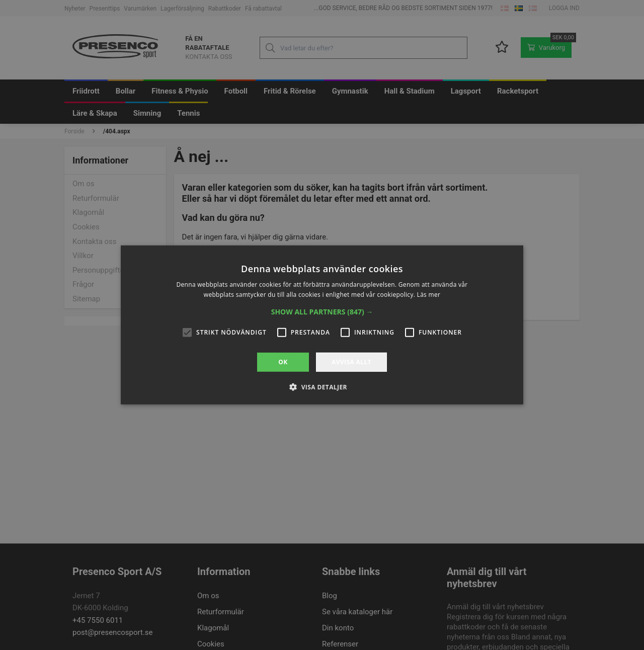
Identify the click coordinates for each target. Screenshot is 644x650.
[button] (322, 312)
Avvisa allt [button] (351, 362)
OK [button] (283, 362)
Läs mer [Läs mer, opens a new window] (429, 295)
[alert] (322, 325)
